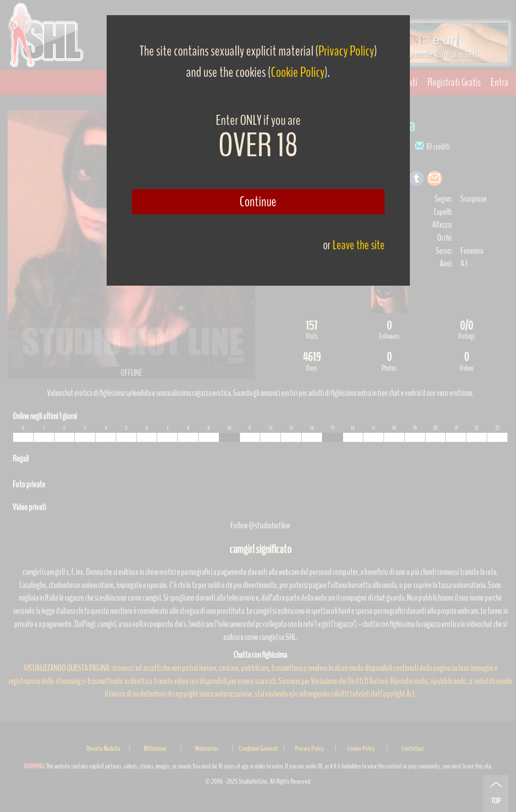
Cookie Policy (298, 72)
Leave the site (359, 245)
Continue (258, 202)
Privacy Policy (346, 51)
